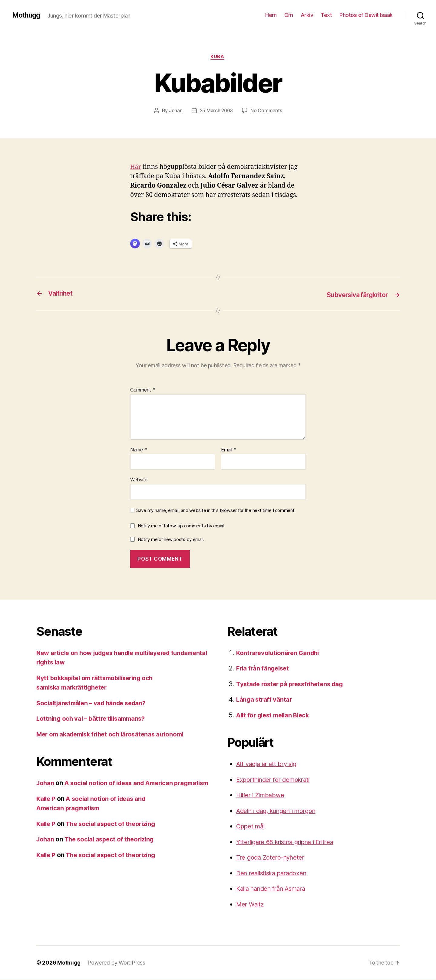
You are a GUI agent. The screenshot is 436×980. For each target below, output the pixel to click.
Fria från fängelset (264, 669)
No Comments (267, 111)
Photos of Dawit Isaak (366, 15)
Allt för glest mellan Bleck (275, 715)
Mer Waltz (251, 905)
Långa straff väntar (265, 700)
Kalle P (46, 808)
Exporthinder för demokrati (276, 780)
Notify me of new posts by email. (171, 540)
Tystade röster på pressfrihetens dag (293, 684)
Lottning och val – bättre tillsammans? (93, 719)
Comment (143, 390)
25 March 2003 (216, 111)
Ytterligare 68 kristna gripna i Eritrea (289, 842)
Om (289, 15)
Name (139, 450)
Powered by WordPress (117, 963)
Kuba (218, 57)
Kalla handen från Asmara (274, 889)
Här (136, 167)
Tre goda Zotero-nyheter (272, 858)
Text (326, 15)
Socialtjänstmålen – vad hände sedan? (94, 703)
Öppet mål (251, 826)
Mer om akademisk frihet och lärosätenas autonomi (114, 734)
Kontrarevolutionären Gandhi (280, 653)
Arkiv (307, 15)
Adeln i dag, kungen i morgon (279, 811)
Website (139, 480)
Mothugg (27, 15)
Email (229, 450)
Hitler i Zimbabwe (262, 795)
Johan (175, 111)
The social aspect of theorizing (114, 833)
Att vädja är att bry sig (268, 764)
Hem (271, 15)
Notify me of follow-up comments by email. (181, 526)
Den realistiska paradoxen (274, 873)
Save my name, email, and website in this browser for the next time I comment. (216, 511)
